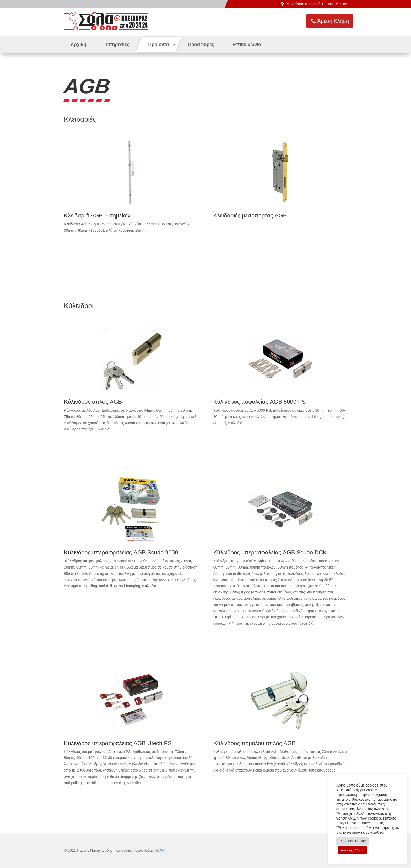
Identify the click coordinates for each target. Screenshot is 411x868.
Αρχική (79, 45)
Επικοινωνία (247, 45)
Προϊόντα (159, 45)
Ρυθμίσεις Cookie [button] (353, 841)
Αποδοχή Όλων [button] (353, 850)
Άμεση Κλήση (346, 21)
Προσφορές (201, 45)
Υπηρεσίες (117, 45)
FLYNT (160, 850)
